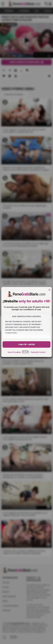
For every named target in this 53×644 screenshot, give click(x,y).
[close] (49, 290)
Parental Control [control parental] (38, 352)
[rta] (26, 353)
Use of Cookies (14, 352)
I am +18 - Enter (27, 344)
